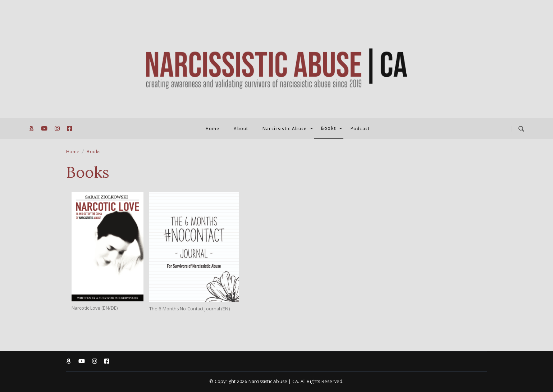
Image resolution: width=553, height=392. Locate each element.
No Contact (192, 309)
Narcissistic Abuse (285, 129)
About (241, 129)
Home (213, 129)
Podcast (360, 129)
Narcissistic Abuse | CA (273, 381)
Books (329, 128)
